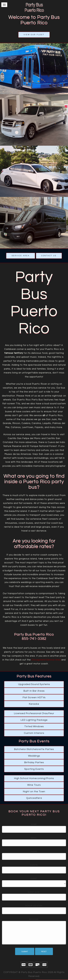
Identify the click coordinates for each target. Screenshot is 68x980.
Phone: (34, 851)
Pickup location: (34, 906)
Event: (34, 879)
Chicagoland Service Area (46, 660)
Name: (34, 824)
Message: (34, 919)
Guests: (34, 865)
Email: (34, 838)
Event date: (34, 892)
